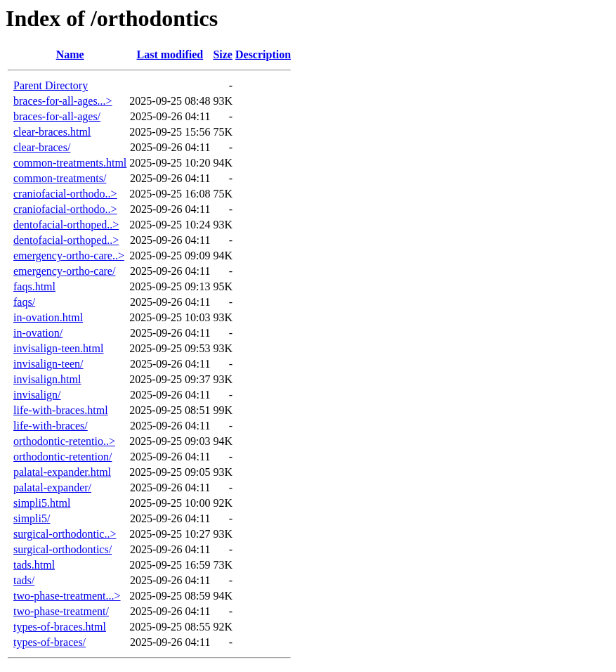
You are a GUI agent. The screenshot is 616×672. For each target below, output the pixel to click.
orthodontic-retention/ (63, 457)
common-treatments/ (60, 178)
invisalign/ (37, 395)
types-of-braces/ (50, 642)
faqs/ (24, 302)
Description (263, 54)
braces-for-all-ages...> (63, 101)
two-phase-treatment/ (61, 611)
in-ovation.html (48, 317)
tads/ (24, 580)
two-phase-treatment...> (67, 596)
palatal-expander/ (52, 487)
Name (70, 54)
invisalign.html (47, 379)
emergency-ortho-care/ (64, 271)
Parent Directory (51, 85)
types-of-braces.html (60, 627)
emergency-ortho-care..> (69, 256)
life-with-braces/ (51, 426)
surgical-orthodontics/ (63, 549)
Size (223, 54)
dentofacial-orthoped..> (66, 225)
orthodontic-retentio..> (64, 441)
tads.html (34, 565)
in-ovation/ (38, 333)
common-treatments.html (70, 163)
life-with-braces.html (61, 410)
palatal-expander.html (62, 472)
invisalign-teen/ (48, 364)
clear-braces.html (52, 132)
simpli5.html (42, 503)
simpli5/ (32, 518)
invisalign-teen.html (58, 348)
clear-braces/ (42, 147)
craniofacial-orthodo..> (65, 194)
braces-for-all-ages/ (57, 116)
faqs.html (34, 286)
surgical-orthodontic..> (65, 534)
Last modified (170, 54)
